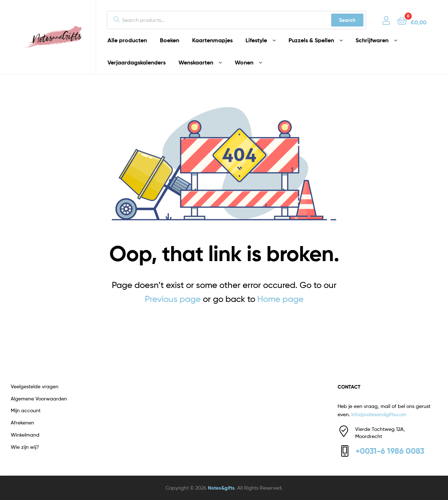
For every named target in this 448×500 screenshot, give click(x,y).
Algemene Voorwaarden (39, 398)
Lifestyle (256, 40)
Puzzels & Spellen (311, 40)
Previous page (173, 299)
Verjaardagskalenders (137, 62)
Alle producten (127, 40)
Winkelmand (25, 435)
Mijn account (26, 410)
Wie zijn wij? (25, 447)
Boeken (170, 40)
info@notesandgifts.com (379, 414)
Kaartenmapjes (212, 40)
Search (347, 20)
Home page (280, 299)
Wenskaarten (196, 62)
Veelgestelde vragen (35, 386)
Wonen (244, 62)
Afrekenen (22, 422)
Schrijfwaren (372, 40)
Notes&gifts (221, 488)
